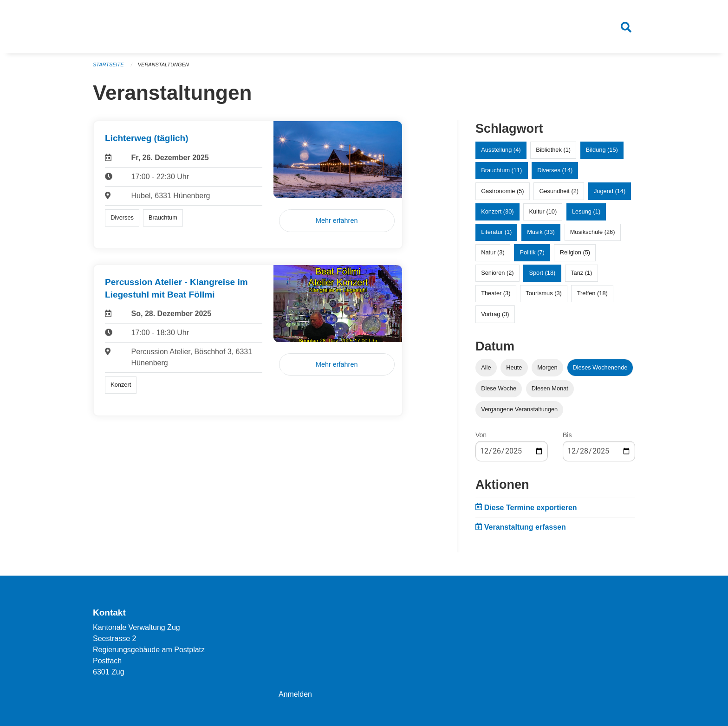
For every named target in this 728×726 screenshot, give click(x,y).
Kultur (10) (543, 211)
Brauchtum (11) (501, 171)
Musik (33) (541, 232)
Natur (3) (493, 253)
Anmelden (295, 694)
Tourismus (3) (544, 294)
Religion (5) (575, 253)
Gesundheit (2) (559, 191)
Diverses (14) (555, 171)
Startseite (108, 65)
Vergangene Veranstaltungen (519, 410)
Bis (567, 435)
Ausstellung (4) (501, 150)
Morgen (547, 367)
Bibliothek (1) (553, 150)
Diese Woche (499, 388)
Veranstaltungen (163, 65)
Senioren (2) (497, 273)
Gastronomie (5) (502, 191)
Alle (486, 367)
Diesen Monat (550, 388)
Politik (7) (532, 253)
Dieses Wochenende (600, 367)
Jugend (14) (610, 191)
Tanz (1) (581, 273)
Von (481, 435)
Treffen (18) (592, 294)
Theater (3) (496, 294)
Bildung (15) (602, 150)
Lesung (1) (586, 211)
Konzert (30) (497, 211)
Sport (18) (542, 273)
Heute (514, 367)
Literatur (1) (496, 232)
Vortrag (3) (495, 314)
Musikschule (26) (593, 232)
